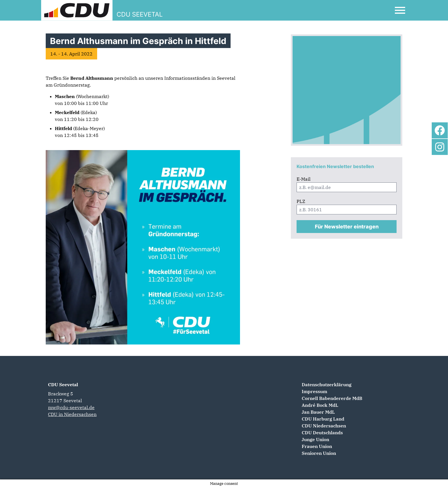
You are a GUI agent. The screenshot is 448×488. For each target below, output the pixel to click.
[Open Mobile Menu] (400, 10)
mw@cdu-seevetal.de (71, 407)
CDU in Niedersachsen (72, 414)
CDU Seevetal (63, 385)
